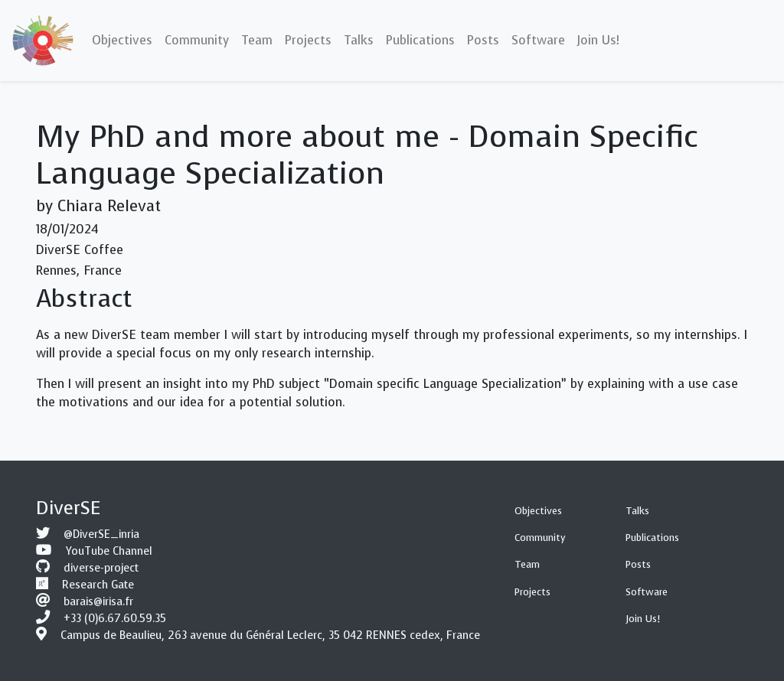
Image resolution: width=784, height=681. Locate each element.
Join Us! (643, 619)
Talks (637, 511)
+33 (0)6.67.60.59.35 (115, 619)
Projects (532, 592)
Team (527, 564)
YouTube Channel (109, 551)
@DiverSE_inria (101, 534)
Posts (638, 564)
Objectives (538, 511)
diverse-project (101, 568)
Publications (652, 538)
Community (540, 538)
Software (647, 592)
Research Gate (98, 585)
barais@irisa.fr (98, 602)
